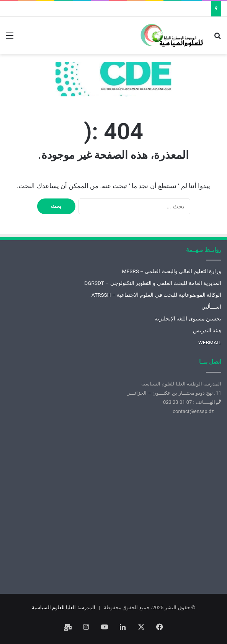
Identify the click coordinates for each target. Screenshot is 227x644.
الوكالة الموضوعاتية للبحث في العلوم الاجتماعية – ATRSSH (156, 295)
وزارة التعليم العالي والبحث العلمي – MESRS (171, 271)
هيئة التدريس (207, 330)
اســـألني (211, 307)
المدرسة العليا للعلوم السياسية (64, 607)
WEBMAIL (210, 342)
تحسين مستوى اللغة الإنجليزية (188, 319)
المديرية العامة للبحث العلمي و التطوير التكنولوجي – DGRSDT (153, 283)
